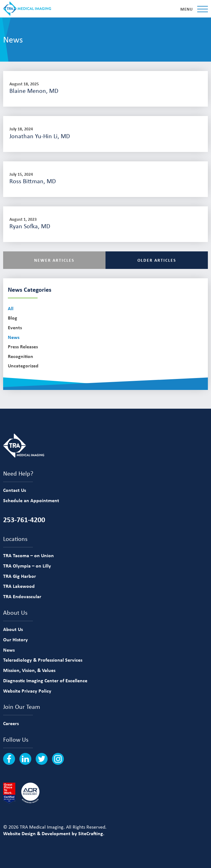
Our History (15, 639)
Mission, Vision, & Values (29, 670)
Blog (13, 318)
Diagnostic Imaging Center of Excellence (45, 680)
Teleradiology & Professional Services (43, 660)
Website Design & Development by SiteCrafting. (54, 833)
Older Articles (157, 260)
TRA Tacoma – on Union (28, 555)
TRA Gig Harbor (20, 576)
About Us (13, 629)
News (14, 337)
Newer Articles (54, 260)
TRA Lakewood (19, 586)
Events (15, 328)
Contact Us (15, 490)
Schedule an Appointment (31, 500)
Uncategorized (23, 366)
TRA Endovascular (22, 596)
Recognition (21, 356)
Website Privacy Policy (27, 691)
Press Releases (23, 347)
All (11, 308)
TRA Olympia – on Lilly (27, 566)
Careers (11, 723)
